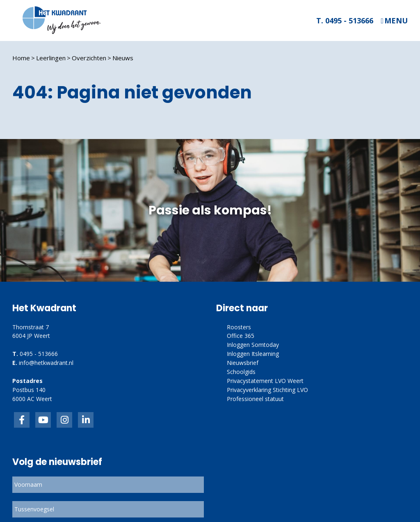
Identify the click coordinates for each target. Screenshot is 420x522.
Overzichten (89, 58)
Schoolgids (241, 372)
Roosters (239, 327)
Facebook (22, 420)
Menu (396, 21)
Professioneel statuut (255, 399)
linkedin (86, 420)
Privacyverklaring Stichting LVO (267, 390)
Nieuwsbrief (243, 363)
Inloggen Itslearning (253, 354)
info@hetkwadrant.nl (46, 363)
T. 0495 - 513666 (345, 21)
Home (21, 58)
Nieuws (123, 58)
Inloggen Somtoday (253, 345)
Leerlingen (51, 58)
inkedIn (43, 420)
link (64, 420)
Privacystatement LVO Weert (265, 381)
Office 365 (241, 336)
